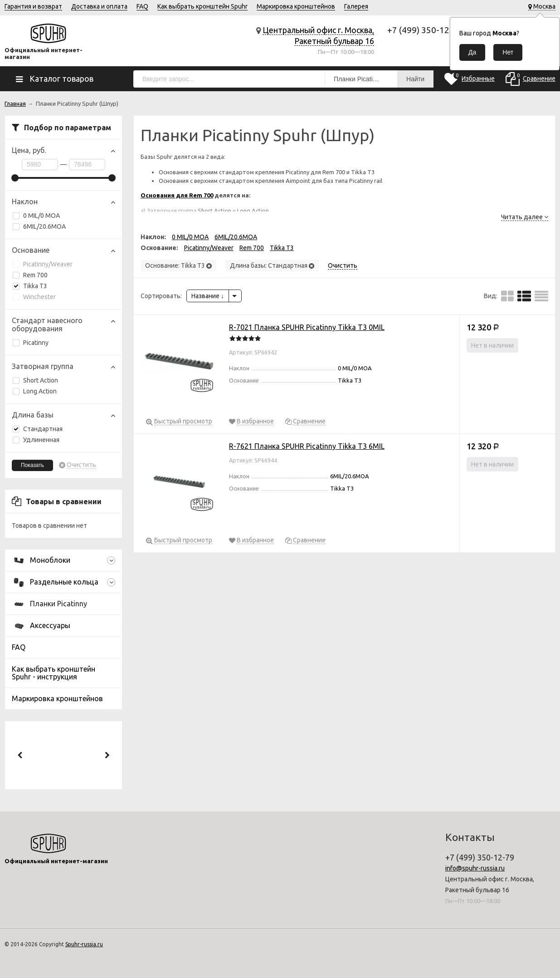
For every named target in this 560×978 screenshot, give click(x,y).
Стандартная (38, 429)
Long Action (35, 391)
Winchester (34, 297)
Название (208, 296)
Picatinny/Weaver (43, 264)
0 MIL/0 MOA (36, 216)
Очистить (81, 465)
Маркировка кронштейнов (296, 6)
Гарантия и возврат (33, 6)
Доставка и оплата (99, 6)
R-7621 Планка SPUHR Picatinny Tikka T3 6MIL (307, 446)
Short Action (35, 380)
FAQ (142, 6)
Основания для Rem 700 (177, 195)
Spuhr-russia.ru (84, 944)
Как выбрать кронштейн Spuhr (202, 6)
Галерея (356, 6)
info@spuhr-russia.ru (475, 868)
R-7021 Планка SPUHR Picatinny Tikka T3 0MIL (307, 327)
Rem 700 (30, 275)
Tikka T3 (30, 286)
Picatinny (31, 343)
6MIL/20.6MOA (39, 226)
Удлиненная (36, 440)
